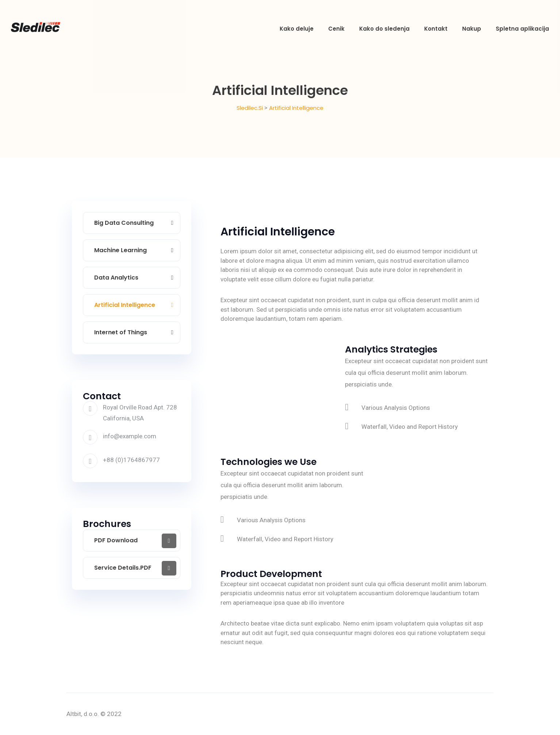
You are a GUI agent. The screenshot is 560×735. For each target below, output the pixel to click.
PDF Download (116, 540)
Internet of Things (121, 332)
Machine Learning (120, 250)
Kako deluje (297, 29)
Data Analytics (116, 278)
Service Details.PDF (123, 568)
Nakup (472, 29)
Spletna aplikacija (522, 29)
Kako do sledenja (384, 29)
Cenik (336, 29)
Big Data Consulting (124, 223)
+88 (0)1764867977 (131, 460)
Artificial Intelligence (125, 305)
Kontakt (436, 29)
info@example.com (130, 436)
